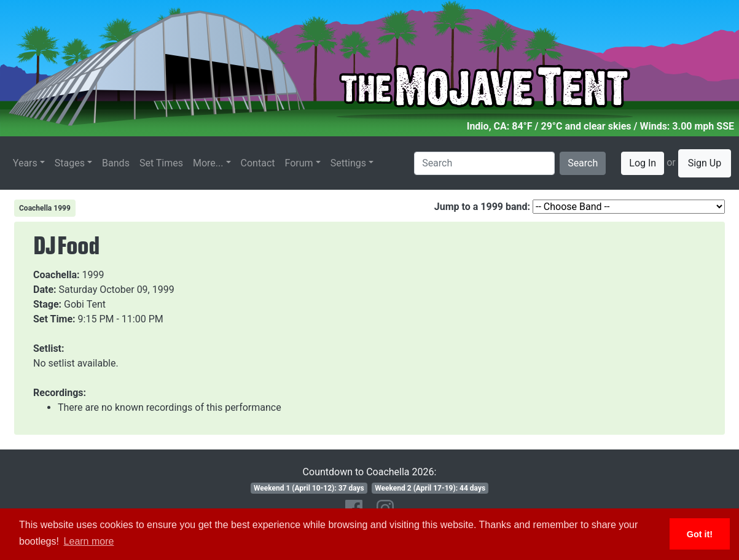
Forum (299, 163)
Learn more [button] (89, 541)
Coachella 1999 (45, 208)
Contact (258, 163)
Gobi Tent (85, 304)
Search (583, 163)
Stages (70, 163)
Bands (116, 163)
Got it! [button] (700, 534)
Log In (643, 163)
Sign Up (705, 163)
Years (25, 163)
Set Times (161, 163)
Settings (348, 163)
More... (208, 163)
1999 (93, 275)
